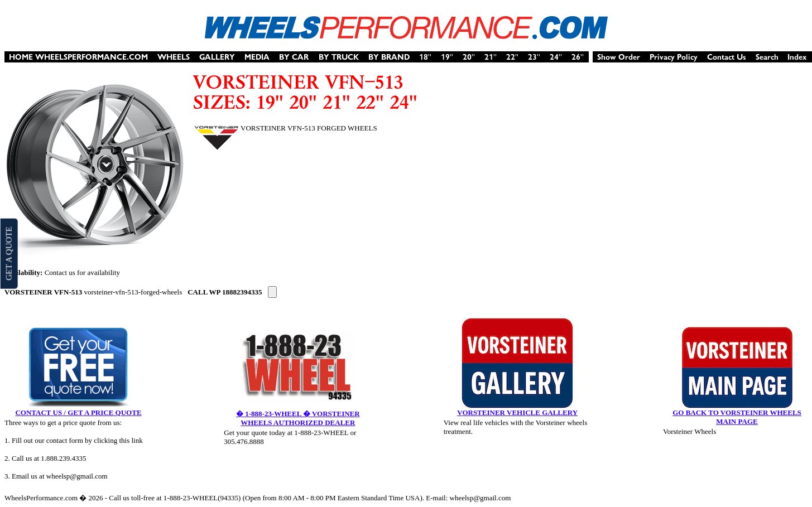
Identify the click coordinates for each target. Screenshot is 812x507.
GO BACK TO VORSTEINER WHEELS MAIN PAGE (737, 417)
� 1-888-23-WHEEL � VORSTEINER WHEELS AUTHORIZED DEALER (298, 418)
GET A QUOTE (8, 253)
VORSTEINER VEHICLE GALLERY (517, 412)
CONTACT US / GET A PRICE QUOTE (78, 412)
